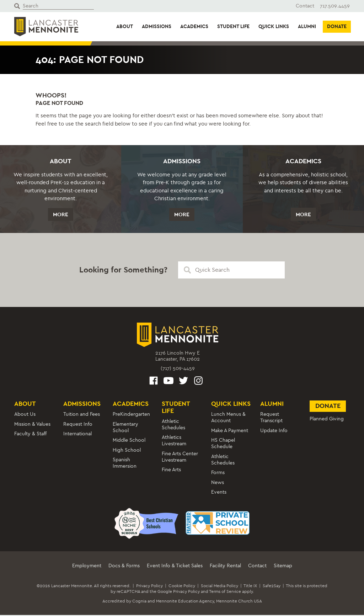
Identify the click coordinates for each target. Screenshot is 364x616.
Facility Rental (225, 567)
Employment (87, 567)
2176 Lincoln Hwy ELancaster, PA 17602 (178, 357)
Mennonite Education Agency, (186, 602)
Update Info (274, 432)
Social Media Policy (220, 587)
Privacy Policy (149, 587)
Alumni (307, 26)
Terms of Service (225, 593)
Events (219, 493)
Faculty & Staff (30, 435)
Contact (305, 6)
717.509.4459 (335, 6)
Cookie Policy (182, 587)
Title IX (250, 587)
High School (127, 451)
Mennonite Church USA (239, 602)
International (77, 435)
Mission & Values (32, 425)
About (125, 26)
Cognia (139, 602)
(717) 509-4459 (178, 369)
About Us (25, 415)
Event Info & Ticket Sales (175, 567)
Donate (337, 26)
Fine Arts (171, 471)
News (218, 484)
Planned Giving (327, 420)
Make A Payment (230, 432)
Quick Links (274, 26)
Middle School (129, 441)
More (61, 215)
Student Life (233, 26)
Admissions (157, 26)
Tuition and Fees (82, 415)
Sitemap (283, 567)
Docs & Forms (124, 567)
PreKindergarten (131, 415)
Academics (194, 26)
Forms (218, 474)
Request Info (78, 425)
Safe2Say (272, 587)
